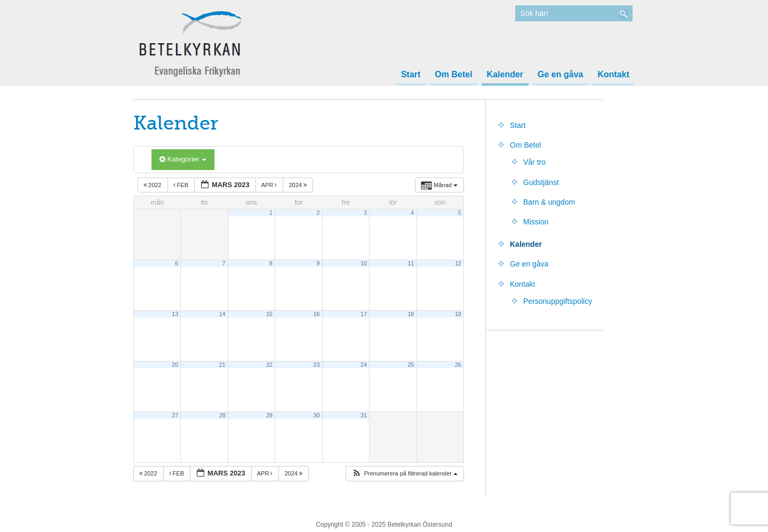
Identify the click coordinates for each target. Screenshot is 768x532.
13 (175, 314)
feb (182, 185)
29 (269, 415)
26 (458, 365)
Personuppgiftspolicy (558, 301)
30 (317, 415)
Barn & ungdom (549, 202)
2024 (298, 185)
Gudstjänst (541, 182)
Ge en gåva (560, 75)
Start (411, 75)
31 (364, 415)
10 (364, 263)
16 (317, 314)
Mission (536, 222)
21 (222, 365)
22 (269, 365)
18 (411, 314)
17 (364, 314)
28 (222, 415)
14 (222, 314)
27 (175, 415)
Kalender (505, 75)
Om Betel (453, 75)
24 (364, 365)
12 (458, 263)
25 (411, 365)
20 (175, 365)
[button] (405, 474)
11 (411, 263)
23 (317, 365)
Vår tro (534, 162)
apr (270, 185)
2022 (153, 185)
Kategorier (183, 159)
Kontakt (613, 75)
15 (269, 314)
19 (458, 314)
